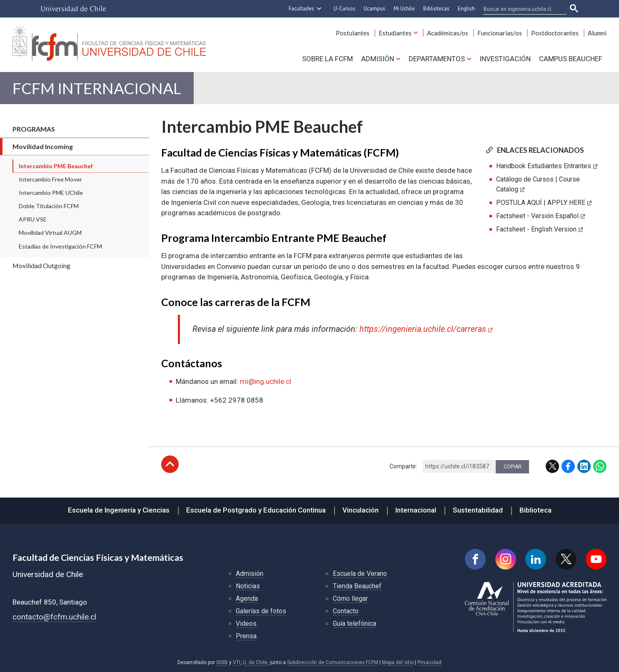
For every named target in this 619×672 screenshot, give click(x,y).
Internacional (416, 510)
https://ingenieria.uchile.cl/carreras (423, 329)
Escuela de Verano (360, 574)
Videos (246, 623)
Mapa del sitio (398, 662)
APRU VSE (33, 219)
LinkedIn (584, 466)
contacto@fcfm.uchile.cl (54, 617)
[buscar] (520, 9)
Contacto (346, 611)
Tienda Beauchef (357, 586)
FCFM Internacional (97, 88)
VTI (237, 662)
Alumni (597, 33)
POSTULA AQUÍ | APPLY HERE (541, 203)
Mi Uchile (404, 9)
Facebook (568, 466)
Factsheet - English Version (536, 229)
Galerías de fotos (261, 611)
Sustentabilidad (478, 510)
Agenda (247, 599)
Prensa (246, 636)
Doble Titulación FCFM (49, 206)
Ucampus (374, 9)
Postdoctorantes (555, 33)
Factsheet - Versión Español (537, 216)
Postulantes (353, 33)
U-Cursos (344, 9)
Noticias (248, 586)
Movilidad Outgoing (41, 265)
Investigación (505, 59)
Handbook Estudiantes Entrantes (544, 166)
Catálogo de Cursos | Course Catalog (538, 184)
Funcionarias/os (500, 33)
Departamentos (437, 59)
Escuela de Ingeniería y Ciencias (119, 510)
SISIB (222, 662)
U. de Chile (255, 662)
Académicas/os (448, 33)
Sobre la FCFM (327, 59)
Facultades (301, 9)
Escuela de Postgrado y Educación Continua (256, 510)
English (466, 9)
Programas (34, 129)
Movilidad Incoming (43, 146)
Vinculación (361, 510)
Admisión (378, 59)
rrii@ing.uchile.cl (266, 381)
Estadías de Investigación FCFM (60, 246)
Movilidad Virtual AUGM (50, 233)
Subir (170, 464)
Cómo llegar (350, 599)
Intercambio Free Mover (50, 179)
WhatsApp (600, 466)
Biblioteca (535, 510)
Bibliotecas (436, 9)
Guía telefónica (354, 623)
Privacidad (429, 662)
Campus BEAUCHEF (571, 59)
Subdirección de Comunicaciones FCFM (333, 662)
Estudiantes (395, 33)
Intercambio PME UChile (51, 193)
